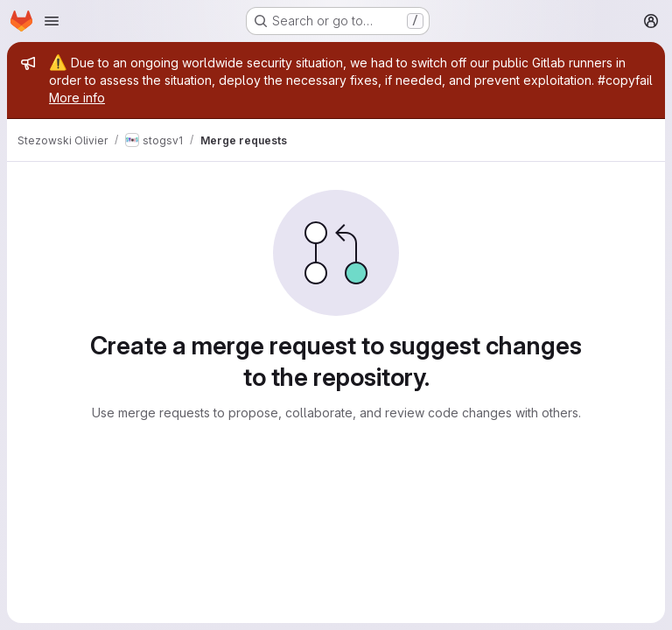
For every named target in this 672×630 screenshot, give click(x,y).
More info (77, 98)
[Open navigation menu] (52, 21)
